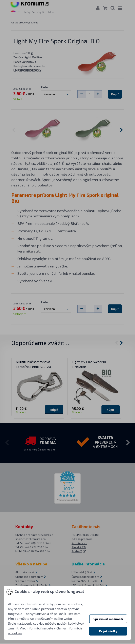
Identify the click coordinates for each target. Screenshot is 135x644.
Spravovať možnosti (108, 619)
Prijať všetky (108, 631)
